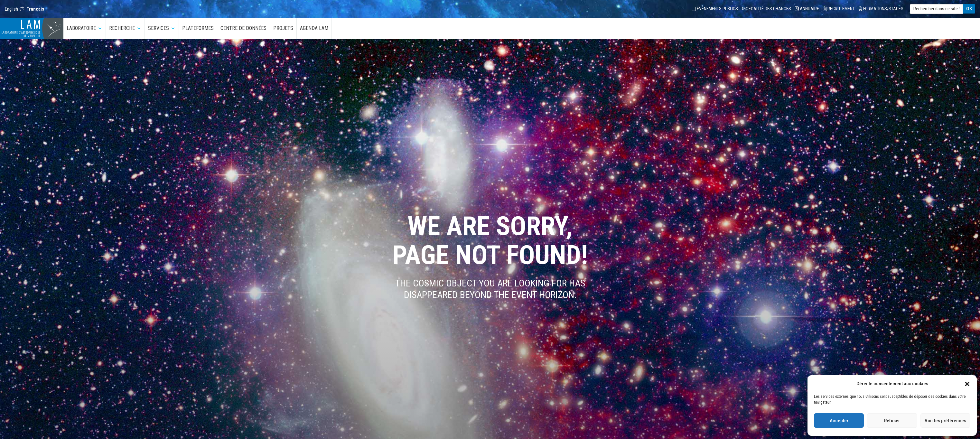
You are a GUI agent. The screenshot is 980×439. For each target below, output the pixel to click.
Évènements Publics (715, 9)
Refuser (892, 421)
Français (35, 9)
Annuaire (807, 9)
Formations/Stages (881, 9)
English (11, 9)
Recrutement (839, 9)
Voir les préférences (945, 421)
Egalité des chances (766, 9)
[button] (967, 384)
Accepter (839, 421)
